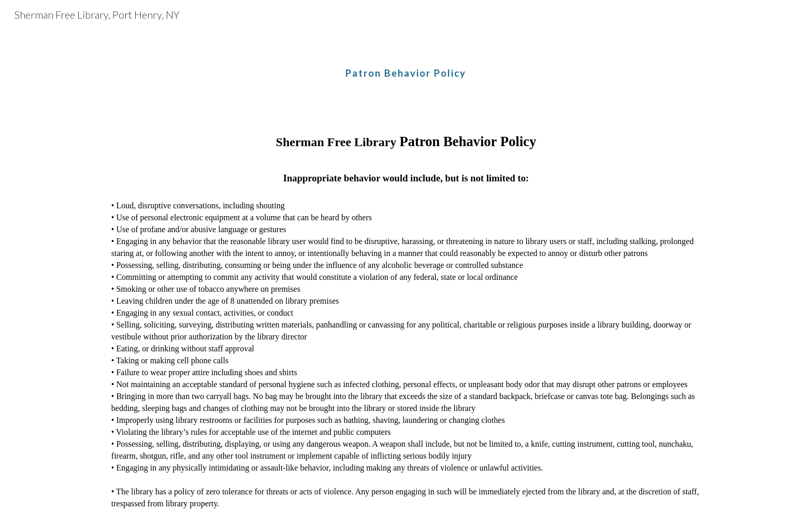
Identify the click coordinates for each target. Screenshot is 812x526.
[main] (406, 65)
